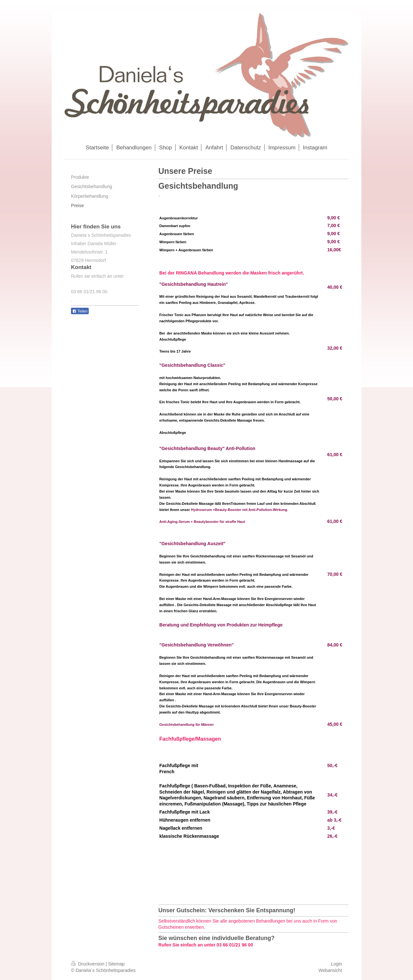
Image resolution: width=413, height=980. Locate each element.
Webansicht (330, 970)
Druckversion (88, 964)
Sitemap (116, 964)
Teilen (80, 311)
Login (337, 964)
